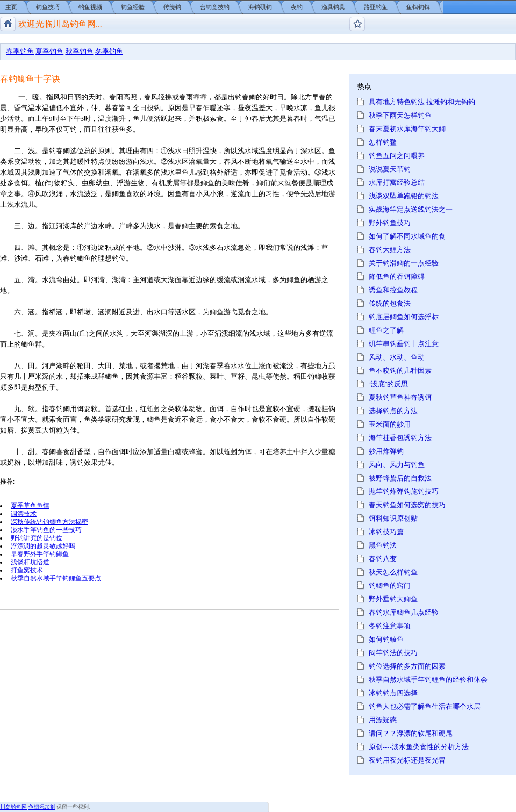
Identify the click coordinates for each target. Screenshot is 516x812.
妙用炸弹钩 (386, 451)
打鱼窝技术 (27, 570)
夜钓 (297, 7)
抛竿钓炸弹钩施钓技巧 (404, 491)
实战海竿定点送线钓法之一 (411, 209)
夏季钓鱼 (49, 51)
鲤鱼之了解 (386, 330)
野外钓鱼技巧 (390, 223)
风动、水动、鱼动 (397, 357)
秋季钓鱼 (80, 51)
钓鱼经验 (133, 7)
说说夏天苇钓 (390, 169)
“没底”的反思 (389, 384)
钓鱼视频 (90, 7)
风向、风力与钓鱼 (397, 465)
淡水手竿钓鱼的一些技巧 (46, 530)
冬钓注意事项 (390, 626)
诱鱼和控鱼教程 (393, 290)
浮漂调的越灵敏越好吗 (43, 546)
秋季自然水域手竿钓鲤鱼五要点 (56, 578)
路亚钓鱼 (376, 7)
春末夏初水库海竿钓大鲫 (407, 129)
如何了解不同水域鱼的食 (407, 236)
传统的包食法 (390, 303)
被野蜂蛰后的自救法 (400, 478)
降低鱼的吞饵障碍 (397, 276)
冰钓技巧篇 (386, 532)
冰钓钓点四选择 (393, 693)
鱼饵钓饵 (418, 7)
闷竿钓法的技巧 (393, 653)
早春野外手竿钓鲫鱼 (40, 554)
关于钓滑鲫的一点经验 (404, 263)
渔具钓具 (333, 7)
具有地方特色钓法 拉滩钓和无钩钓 (422, 102)
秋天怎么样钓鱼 (393, 572)
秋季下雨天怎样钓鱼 (400, 115)
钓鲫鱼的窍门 (390, 585)
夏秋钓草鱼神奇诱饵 (400, 397)
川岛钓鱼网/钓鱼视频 (8, 24)
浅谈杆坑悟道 (30, 562)
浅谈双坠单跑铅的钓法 (404, 196)
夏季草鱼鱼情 (30, 505)
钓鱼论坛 (357, 24)
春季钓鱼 (20, 51)
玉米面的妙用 (390, 424)
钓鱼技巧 (48, 7)
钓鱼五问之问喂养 (397, 156)
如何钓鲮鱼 (386, 639)
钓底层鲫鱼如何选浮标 (404, 317)
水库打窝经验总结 (397, 182)
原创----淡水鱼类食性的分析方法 (419, 747)
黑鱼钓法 (383, 545)
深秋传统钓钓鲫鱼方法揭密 (49, 522)
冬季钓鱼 (109, 51)
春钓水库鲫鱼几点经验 (404, 612)
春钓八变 (383, 559)
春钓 (70, 258)
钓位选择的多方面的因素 (407, 666)
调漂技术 (24, 513)
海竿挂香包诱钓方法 (400, 438)
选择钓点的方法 (393, 411)
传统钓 (172, 7)
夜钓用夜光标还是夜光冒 (407, 760)
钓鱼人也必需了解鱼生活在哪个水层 (425, 706)
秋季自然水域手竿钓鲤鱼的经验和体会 (428, 680)
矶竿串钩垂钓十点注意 (404, 344)
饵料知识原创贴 (393, 518)
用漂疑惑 (383, 720)
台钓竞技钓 (215, 7)
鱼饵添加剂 (42, 807)
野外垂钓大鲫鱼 (393, 599)
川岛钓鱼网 (13, 807)
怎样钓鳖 (383, 142)
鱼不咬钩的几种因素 (400, 371)
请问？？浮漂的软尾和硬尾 (411, 733)
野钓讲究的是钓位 (37, 538)
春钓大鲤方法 (390, 250)
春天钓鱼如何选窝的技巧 (407, 505)
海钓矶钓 (260, 7)
